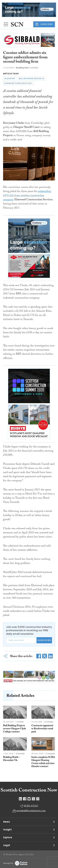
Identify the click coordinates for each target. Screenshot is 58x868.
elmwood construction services (19, 83)
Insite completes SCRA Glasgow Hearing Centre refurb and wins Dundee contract (43, 762)
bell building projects (32, 78)
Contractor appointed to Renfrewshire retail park (42, 729)
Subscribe (44, 640)
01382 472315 (31, 806)
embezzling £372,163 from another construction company (27, 196)
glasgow (10, 78)
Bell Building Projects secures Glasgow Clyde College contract (15, 729)
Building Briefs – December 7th (12, 759)
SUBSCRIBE (44, 24)
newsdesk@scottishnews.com (31, 811)
